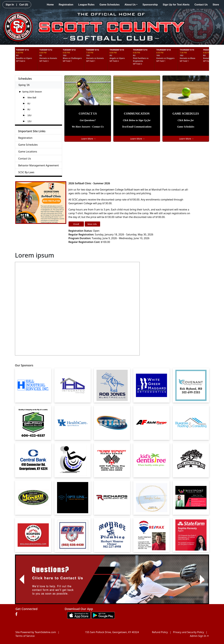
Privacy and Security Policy (188, 632)
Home (50, 5)
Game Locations (28, 152)
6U (29, 104)
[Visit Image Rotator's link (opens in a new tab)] (112, 579)
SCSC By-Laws (26, 172)
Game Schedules (110, 5)
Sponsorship (150, 5)
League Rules (86, 5)
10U (29, 115)
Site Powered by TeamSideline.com (36, 632)
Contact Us (201, 5)
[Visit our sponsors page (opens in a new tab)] (33, 385)
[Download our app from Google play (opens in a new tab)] (103, 615)
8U (29, 109)
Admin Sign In (199, 636)
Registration (66, 5)
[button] (22, 579)
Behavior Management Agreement (39, 165)
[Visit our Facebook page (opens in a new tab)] (17, 614)
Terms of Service (25, 636)
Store (216, 5)
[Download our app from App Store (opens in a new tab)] (79, 615)
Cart (24, 5)
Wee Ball (32, 98)
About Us (131, 5)
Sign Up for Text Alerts (176, 5)
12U (29, 121)
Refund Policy (160, 632)
